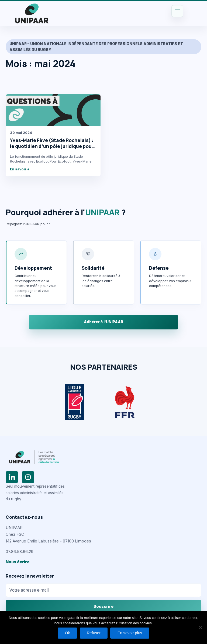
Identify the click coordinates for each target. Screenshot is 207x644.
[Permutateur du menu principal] (177, 11)
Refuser (94, 633)
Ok (66, 633)
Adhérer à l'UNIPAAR (103, 322)
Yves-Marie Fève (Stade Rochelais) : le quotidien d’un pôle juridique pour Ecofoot (52, 146)
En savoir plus (131, 633)
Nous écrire (18, 562)
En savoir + (20, 169)
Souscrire (103, 606)
